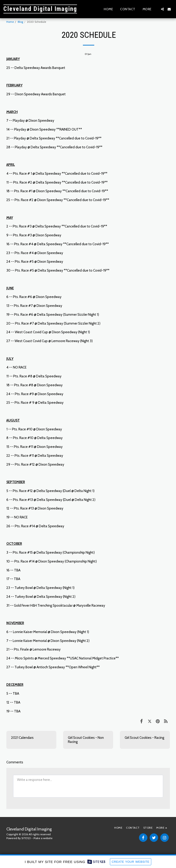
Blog (20, 22)
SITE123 (26, 838)
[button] (162, 9)
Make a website (43, 838)
